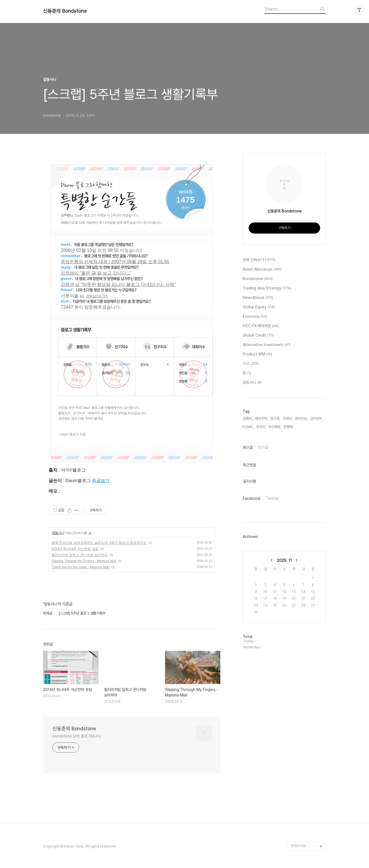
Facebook (252, 498)
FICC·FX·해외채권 (261, 326)
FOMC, (248, 427)
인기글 (263, 447)
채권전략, (261, 418)
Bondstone (258, 279)
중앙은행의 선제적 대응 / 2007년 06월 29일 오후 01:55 (115, 262)
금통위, (248, 418)
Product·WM (257, 354)
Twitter (273, 498)
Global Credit (258, 336)
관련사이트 (298, 846)
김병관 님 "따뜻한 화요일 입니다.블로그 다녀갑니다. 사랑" (118, 284)
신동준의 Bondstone (65, 11)
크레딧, (287, 418)
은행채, (289, 427)
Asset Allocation (262, 270)
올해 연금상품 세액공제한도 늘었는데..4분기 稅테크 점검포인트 (99, 543)
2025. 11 (284, 560)
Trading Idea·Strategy (267, 288)
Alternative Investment (267, 345)
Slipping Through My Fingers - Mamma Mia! (84, 561)
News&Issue (258, 298)
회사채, (275, 418)
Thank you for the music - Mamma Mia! (80, 567)
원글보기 (101, 481)
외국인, (261, 427)
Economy (255, 317)
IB (247, 373)
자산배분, (275, 427)
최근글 (248, 447)
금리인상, (301, 418)
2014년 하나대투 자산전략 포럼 (75, 549)
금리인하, (316, 418)
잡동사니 (58, 533)
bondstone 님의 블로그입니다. (77, 736)
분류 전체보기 (259, 260)
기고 (251, 364)
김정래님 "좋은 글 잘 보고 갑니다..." (96, 273)
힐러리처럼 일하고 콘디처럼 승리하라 (80, 555)
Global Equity (259, 307)
